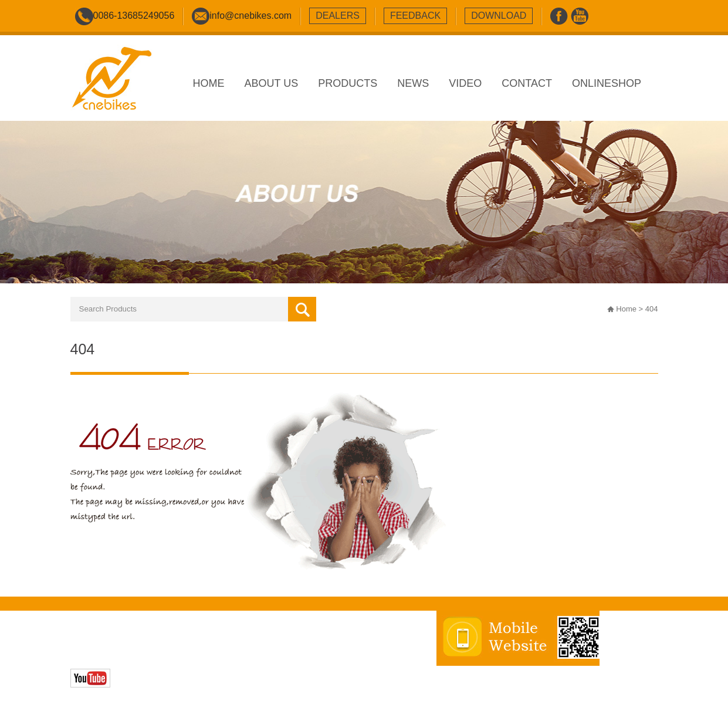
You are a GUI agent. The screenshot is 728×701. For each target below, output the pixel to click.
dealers (338, 16)
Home (626, 309)
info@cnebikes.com (250, 16)
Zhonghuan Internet (153, 654)
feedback (415, 16)
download (499, 16)
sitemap (294, 641)
